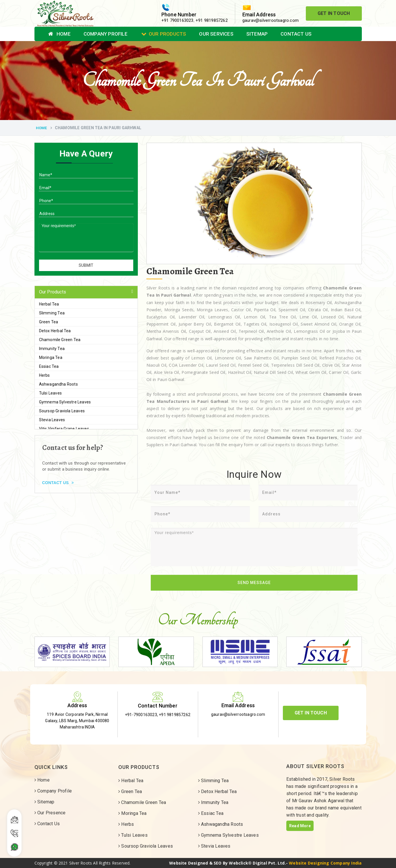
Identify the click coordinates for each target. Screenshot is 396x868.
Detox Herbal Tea (55, 331)
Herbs (45, 375)
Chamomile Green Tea (60, 340)
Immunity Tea (52, 349)
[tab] (86, 292)
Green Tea (49, 322)
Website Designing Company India (325, 863)
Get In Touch (334, 13)
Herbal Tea (49, 304)
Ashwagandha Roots (58, 384)
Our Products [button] (53, 292)
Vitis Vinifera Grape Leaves (64, 429)
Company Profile (106, 34)
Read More (300, 826)
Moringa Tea (51, 357)
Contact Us (296, 34)
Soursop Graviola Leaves (62, 411)
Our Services (216, 34)
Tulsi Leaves (50, 393)
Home (59, 34)
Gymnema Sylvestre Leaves (65, 402)
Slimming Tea (52, 313)
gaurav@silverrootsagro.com (271, 20)
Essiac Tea (49, 366)
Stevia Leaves (52, 420)
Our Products (164, 34)
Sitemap (257, 34)
